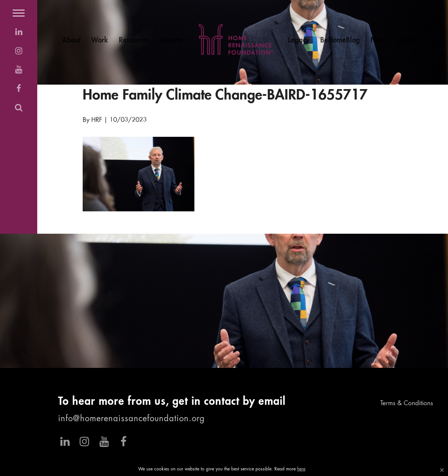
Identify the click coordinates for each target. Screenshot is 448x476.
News (379, 40)
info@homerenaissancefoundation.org (131, 419)
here (301, 469)
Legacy (299, 40)
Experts (171, 40)
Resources (134, 40)
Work (100, 40)
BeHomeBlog (340, 40)
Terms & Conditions (407, 404)
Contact (410, 40)
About (71, 40)
